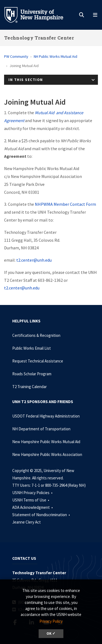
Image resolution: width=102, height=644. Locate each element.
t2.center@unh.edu (34, 260)
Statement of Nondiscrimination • (41, 515)
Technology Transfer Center (39, 38)
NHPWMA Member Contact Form (65, 204)
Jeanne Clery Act (27, 522)
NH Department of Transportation (41, 429)
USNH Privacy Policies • (33, 493)
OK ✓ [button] (51, 634)
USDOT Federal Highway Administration (46, 416)
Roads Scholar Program (32, 374)
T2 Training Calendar (30, 387)
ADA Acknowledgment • (33, 507)
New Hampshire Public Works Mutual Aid (46, 442)
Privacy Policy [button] (51, 621)
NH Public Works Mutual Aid (55, 56)
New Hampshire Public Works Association (47, 454)
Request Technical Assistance (38, 361)
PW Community (16, 56)
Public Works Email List (32, 348)
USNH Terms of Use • (31, 500)
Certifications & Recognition (36, 335)
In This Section (26, 80)
